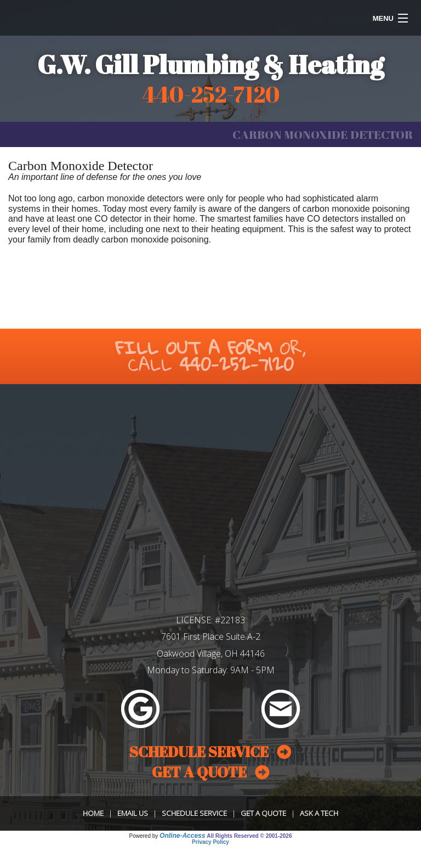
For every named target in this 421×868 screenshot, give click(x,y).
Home (93, 813)
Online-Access (182, 836)
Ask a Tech (319, 813)
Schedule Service (194, 813)
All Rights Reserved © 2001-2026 (249, 836)
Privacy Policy (210, 842)
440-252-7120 (237, 364)
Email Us (133, 813)
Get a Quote (263, 813)
